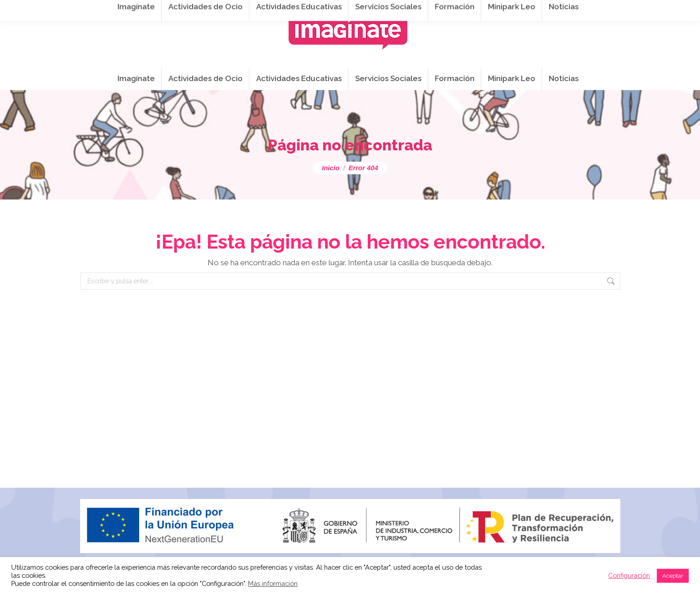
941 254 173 (230, 10)
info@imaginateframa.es (306, 10)
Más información (273, 583)
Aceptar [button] (673, 576)
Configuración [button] (629, 575)
